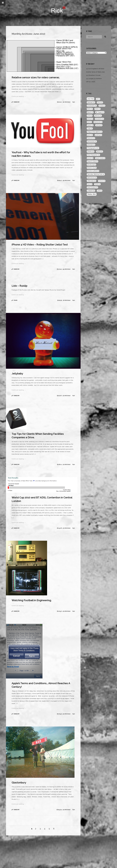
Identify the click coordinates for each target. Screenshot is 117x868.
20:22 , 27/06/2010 (65, 300)
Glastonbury (19, 783)
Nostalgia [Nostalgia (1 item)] (91, 145)
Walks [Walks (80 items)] (92, 194)
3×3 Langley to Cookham (94, 79)
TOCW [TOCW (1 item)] (97, 184)
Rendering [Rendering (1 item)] (91, 165)
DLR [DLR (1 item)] (89, 122)
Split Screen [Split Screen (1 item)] (92, 178)
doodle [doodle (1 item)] (90, 125)
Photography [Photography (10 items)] (93, 148)
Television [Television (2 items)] (92, 181)
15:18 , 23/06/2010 (65, 528)
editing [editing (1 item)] (99, 125)
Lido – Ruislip (19, 286)
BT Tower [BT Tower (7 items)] (100, 112)
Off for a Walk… (91, 82)
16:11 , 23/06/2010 (65, 465)
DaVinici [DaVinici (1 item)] (98, 115)
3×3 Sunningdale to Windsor (95, 69)
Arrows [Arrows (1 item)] (102, 106)
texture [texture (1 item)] (102, 181)
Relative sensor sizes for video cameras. (36, 77)
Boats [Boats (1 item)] (90, 109)
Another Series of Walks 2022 (95, 72)
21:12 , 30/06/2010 (65, 102)
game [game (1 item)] (90, 135)
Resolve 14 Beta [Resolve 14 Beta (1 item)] (93, 171)
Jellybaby (17, 373)
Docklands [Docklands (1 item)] (98, 122)
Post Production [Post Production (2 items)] (93, 155)
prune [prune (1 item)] (90, 158)
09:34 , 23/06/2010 (64, 810)
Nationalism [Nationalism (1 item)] (92, 141)
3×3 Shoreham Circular (93, 75)
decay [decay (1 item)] (90, 119)
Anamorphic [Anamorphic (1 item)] (92, 106)
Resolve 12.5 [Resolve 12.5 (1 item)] (92, 168)
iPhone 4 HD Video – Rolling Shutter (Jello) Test (40, 245)
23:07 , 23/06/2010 (65, 396)
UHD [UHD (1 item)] (100, 191)
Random (16, 102)
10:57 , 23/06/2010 (65, 611)
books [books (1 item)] (97, 109)
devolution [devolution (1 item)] (99, 119)
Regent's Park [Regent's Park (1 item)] (92, 161)
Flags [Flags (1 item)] (90, 128)
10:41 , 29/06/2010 (64, 269)
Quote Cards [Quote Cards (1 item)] (100, 158)
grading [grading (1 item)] (98, 135)
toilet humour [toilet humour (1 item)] (92, 187)
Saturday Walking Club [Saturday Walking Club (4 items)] (96, 174)
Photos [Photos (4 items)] (91, 151)
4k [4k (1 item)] (98, 99)
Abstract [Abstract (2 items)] (91, 102)
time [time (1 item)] (90, 184)
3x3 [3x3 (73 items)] (90, 99)
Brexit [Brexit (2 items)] (90, 112)
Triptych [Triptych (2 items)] (91, 191)
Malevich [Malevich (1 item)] (91, 138)
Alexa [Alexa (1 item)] (100, 102)
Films (15, 300)
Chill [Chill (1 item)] (90, 115)
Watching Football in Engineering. (32, 600)
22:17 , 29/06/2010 (65, 180)
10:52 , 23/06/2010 (65, 714)
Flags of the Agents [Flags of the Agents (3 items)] (95, 132)
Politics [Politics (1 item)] (100, 151)
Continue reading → (19, 96)
